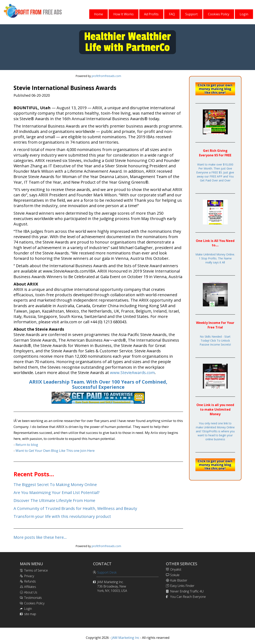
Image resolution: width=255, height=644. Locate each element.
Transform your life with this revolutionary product (62, 516)
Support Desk (107, 572)
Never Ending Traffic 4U (187, 591)
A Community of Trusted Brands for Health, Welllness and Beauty (75, 508)
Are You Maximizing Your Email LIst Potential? (56, 492)
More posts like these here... (40, 537)
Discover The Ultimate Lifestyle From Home (54, 500)
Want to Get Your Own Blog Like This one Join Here (55, 451)
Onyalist (176, 569)
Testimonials (33, 598)
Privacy (29, 576)
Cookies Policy (34, 603)
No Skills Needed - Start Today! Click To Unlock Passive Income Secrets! (215, 341)
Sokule (175, 575)
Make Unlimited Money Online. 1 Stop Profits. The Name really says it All (215, 258)
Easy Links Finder (182, 586)
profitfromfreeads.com (106, 76)
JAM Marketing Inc (125, 638)
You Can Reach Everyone (188, 597)
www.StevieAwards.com (132, 373)
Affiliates (30, 587)
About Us (31, 592)
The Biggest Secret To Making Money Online (55, 485)
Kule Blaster (179, 580)
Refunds (30, 581)
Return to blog (27, 445)
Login (28, 609)
